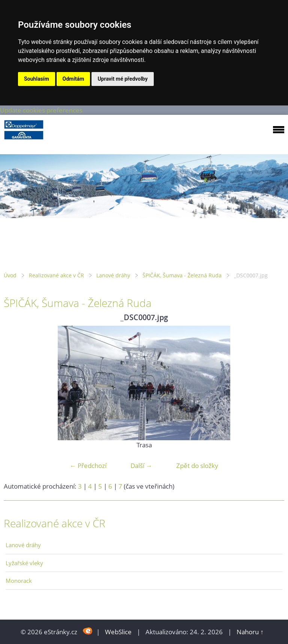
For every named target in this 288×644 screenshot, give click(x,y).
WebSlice (118, 632)
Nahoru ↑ (250, 632)
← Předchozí (88, 466)
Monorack (19, 581)
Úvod (10, 275)
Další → (141, 466)
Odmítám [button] (73, 79)
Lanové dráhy (113, 275)
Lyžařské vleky (24, 563)
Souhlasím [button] (37, 79)
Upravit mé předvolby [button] (122, 79)
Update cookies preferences (41, 110)
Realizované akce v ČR (56, 275)
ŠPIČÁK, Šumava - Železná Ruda (182, 275)
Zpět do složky (197, 466)
